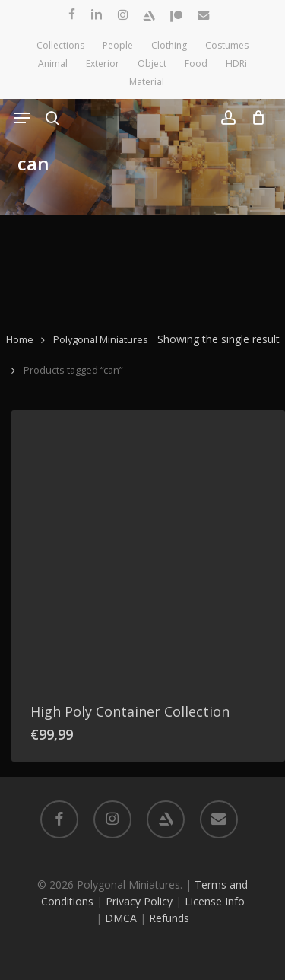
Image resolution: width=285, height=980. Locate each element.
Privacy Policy (139, 901)
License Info (215, 901)
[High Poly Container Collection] (148, 547)
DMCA (121, 918)
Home (20, 339)
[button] (22, 118)
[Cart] (254, 118)
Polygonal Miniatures (101, 339)
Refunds (169, 918)
